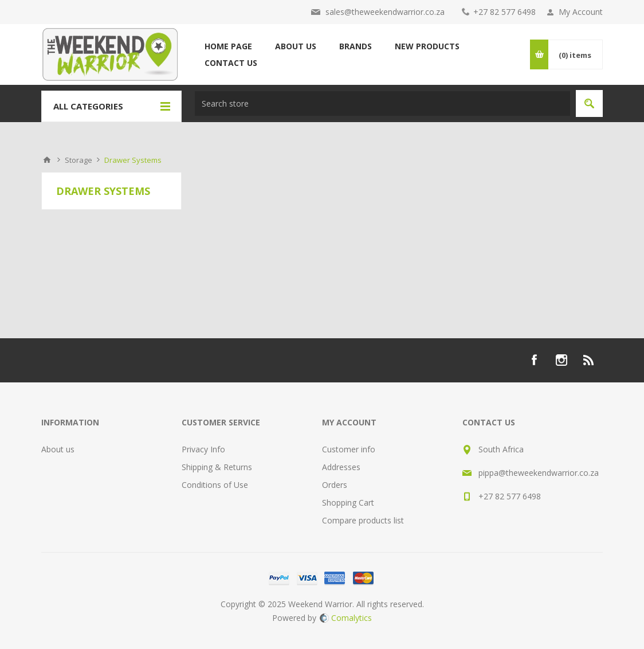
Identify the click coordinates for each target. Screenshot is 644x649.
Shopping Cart (348, 503)
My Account (581, 12)
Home (47, 160)
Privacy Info (203, 449)
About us (58, 449)
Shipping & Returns (217, 467)
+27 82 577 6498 (504, 12)
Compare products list (363, 520)
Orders (335, 485)
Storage (78, 160)
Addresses (341, 467)
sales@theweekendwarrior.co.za (385, 12)
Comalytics (346, 618)
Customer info (349, 449)
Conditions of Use (215, 485)
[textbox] (382, 103)
